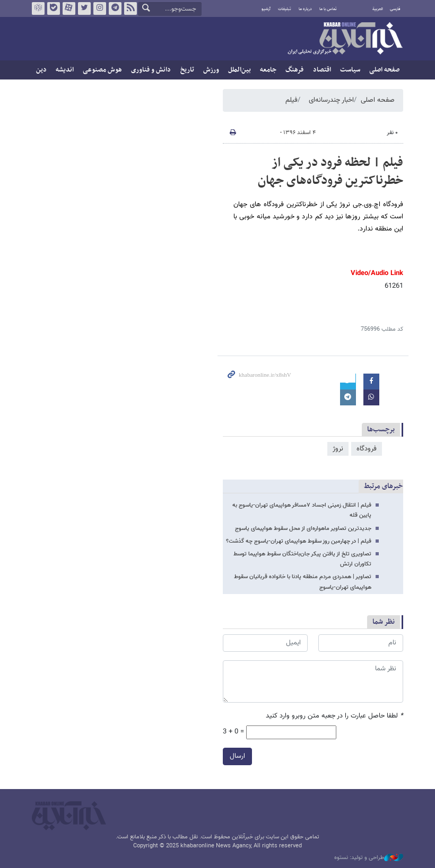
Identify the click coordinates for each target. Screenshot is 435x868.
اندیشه (65, 70)
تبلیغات (285, 9)
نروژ (338, 449)
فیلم (292, 100)
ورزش (211, 70)
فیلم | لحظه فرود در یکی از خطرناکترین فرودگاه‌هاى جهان (330, 172)
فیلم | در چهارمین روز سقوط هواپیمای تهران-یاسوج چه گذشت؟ (299, 541)
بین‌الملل (240, 70)
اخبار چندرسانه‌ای (331, 100)
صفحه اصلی (384, 70)
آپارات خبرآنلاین (69, 8)
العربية (378, 9)
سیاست (350, 70)
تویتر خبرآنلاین (84, 8)
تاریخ (187, 70)
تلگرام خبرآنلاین (115, 8)
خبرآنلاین (345, 39)
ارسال (237, 756)
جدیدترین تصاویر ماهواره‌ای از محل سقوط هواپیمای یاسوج (303, 529)
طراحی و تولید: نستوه (369, 858)
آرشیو (266, 9)
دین (41, 70)
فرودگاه (367, 449)
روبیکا (38, 8)
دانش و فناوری (151, 70)
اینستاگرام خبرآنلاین (100, 8)
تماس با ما (328, 9)
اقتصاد (322, 70)
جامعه (268, 70)
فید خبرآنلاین (130, 8)
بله (54, 8)
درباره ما (305, 9)
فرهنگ (294, 70)
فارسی (395, 9)
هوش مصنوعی (102, 70)
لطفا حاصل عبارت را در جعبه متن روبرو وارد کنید (334, 716)
